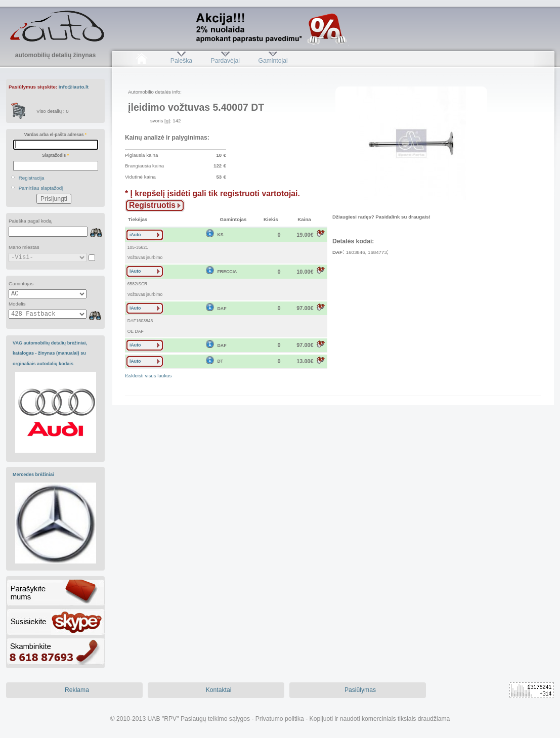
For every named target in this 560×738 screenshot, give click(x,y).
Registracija (32, 178)
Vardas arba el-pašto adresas (55, 135)
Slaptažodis (55, 155)
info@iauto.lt (74, 87)
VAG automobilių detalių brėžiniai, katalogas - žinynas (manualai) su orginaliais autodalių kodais (50, 353)
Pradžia (141, 61)
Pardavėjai (225, 61)
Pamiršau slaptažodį (41, 188)
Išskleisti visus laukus (148, 376)
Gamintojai (273, 61)
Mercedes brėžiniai (33, 474)
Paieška (181, 61)
